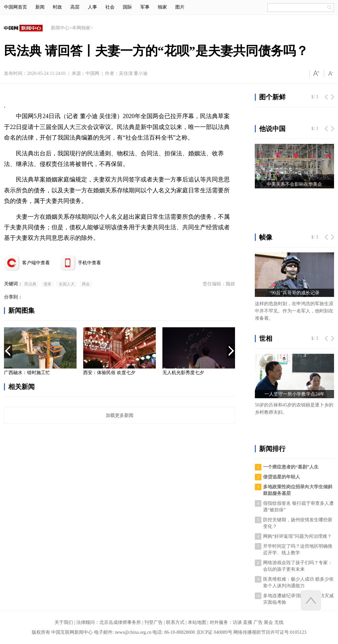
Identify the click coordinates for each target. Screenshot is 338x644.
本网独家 (81, 28)
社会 (110, 7)
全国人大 (67, 284)
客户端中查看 (36, 263)
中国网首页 (16, 7)
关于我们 (64, 622)
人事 (92, 7)
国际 (127, 7)
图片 (180, 7)
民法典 (30, 284)
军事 (145, 7)
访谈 (237, 622)
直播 (248, 622)
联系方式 (175, 622)
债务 (48, 284)
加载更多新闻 (119, 415)
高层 (75, 7)
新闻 (40, 7)
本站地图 (197, 622)
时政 (57, 7)
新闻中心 (60, 28)
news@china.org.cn (133, 632)
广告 (258, 622)
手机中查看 (89, 263)
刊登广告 (153, 622)
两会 (86, 284)
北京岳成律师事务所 (120, 622)
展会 (268, 622)
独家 (162, 7)
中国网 (92, 73)
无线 (279, 622)
